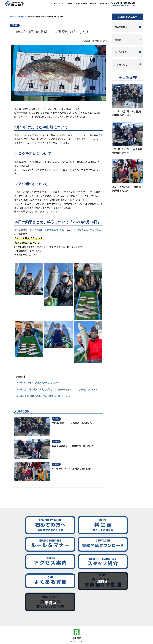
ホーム (12, 17)
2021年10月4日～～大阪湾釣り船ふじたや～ (38, 383)
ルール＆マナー (81, 4)
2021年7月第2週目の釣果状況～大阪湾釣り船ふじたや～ (43, 396)
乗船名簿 (93, 4)
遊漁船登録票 (76, 638)
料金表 (70, 4)
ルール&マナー (128, 52)
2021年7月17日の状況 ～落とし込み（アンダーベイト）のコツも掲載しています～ (57, 390)
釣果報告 (21, 17)
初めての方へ (59, 4)
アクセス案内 (104, 4)
